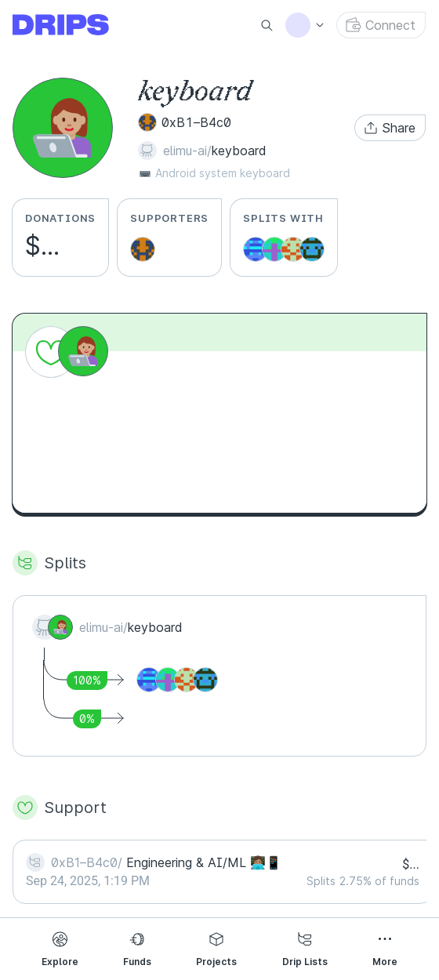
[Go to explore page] (73, 25)
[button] (390, 128)
